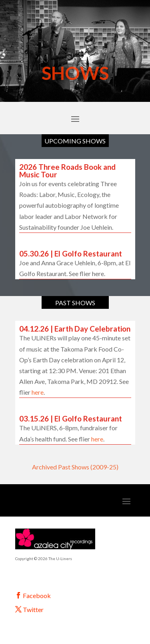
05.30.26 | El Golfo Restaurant (71, 253)
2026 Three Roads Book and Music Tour (67, 171)
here (38, 392)
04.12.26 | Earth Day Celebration (75, 329)
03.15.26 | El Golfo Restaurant (71, 418)
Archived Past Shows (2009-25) (75, 467)
